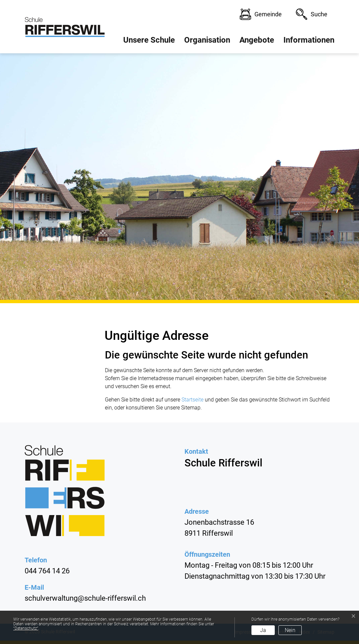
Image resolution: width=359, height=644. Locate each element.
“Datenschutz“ (26, 628)
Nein (290, 630)
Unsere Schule (149, 40)
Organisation (207, 40)
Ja (263, 630)
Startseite (192, 400)
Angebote (257, 40)
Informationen (309, 40)
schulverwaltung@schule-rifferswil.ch (85, 598)
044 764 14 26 (47, 571)
